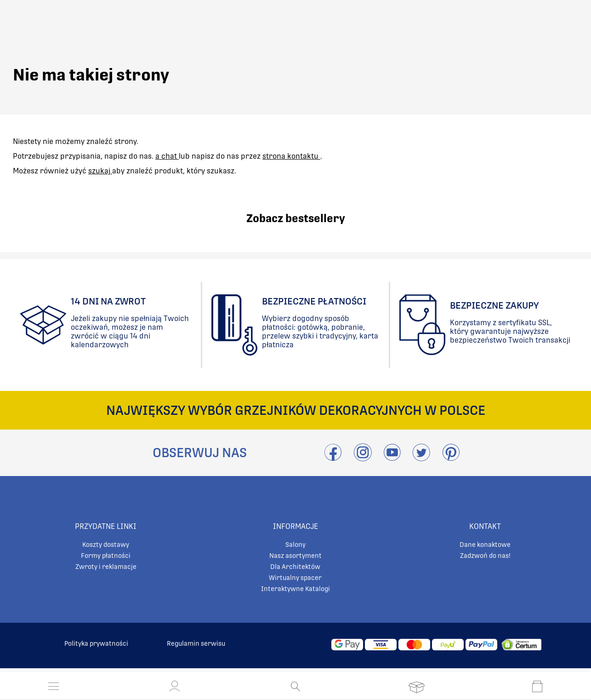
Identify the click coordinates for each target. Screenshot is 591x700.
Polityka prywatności (96, 643)
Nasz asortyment (295, 556)
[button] (175, 686)
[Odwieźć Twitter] (421, 458)
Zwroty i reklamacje (106, 567)
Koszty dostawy (106, 545)
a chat (167, 156)
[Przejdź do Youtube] (392, 458)
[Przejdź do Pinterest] (451, 458)
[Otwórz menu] (54, 686)
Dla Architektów (295, 567)
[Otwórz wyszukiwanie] (295, 686)
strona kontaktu (291, 156)
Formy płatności (106, 556)
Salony (295, 545)
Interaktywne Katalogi (295, 589)
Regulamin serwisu (196, 643)
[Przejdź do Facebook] (333, 458)
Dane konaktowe (485, 545)
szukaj (100, 171)
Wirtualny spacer (295, 578)
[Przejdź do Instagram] (363, 458)
